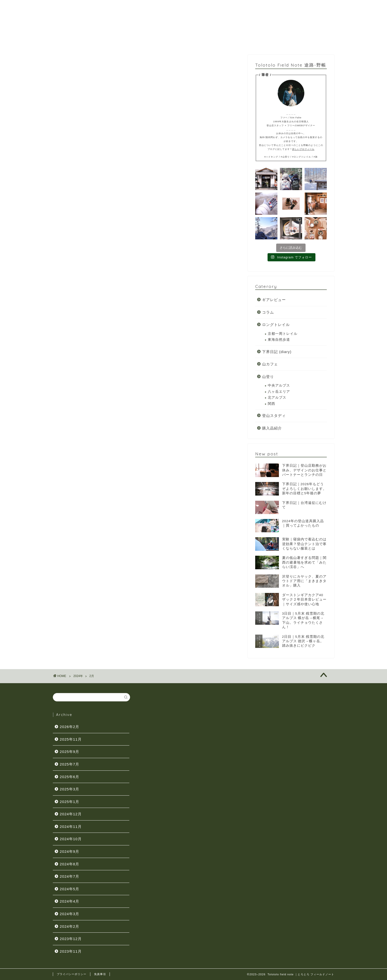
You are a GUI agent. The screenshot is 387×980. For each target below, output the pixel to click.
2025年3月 (69, 789)
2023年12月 (71, 939)
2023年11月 (71, 951)
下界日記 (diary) (277, 352)
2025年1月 (69, 802)
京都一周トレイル (283, 334)
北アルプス (277, 398)
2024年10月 (71, 839)
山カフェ (270, 365)
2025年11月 (71, 739)
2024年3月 (69, 914)
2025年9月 (69, 752)
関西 (271, 404)
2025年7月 (69, 764)
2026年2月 (69, 727)
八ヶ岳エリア (279, 392)
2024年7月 (69, 876)
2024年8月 (69, 864)
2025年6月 (69, 777)
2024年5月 (69, 889)
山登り (268, 377)
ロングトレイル (276, 325)
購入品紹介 (272, 429)
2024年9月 (69, 851)
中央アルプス (279, 386)
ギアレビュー (274, 300)
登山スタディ (274, 416)
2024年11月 (71, 827)
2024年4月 (69, 901)
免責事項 (100, 974)
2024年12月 (71, 814)
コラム (268, 313)
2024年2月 (69, 926)
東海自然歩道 (279, 340)
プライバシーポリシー (72, 974)
